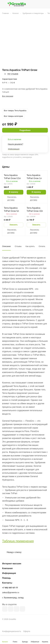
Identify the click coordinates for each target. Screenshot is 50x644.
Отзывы (18, 246)
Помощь (7, 578)
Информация (9, 573)
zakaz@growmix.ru (11, 592)
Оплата (42, 246)
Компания (7, 568)
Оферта (27, 631)
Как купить (30, 246)
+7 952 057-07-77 (10, 588)
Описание (6, 246)
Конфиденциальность (12, 631)
